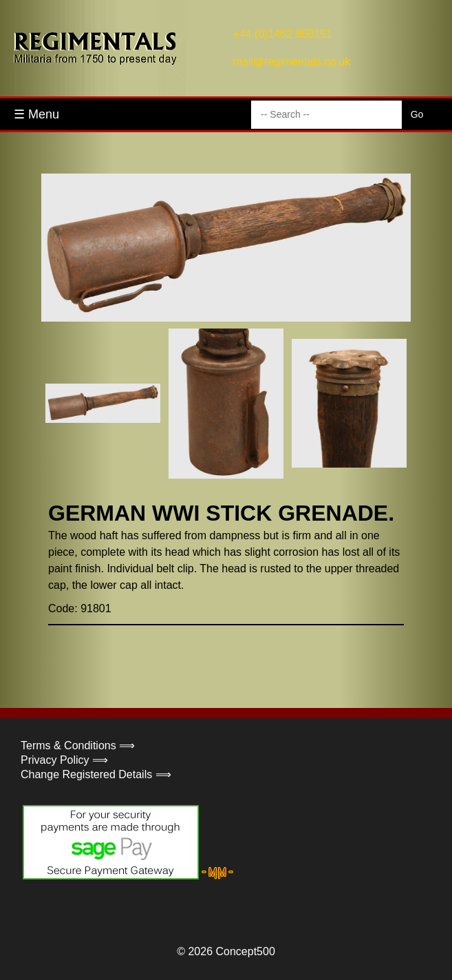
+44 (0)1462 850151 (283, 34)
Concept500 (245, 951)
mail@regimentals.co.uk (292, 62)
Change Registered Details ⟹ (96, 774)
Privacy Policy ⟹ (64, 760)
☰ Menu (36, 114)
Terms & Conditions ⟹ (78, 746)
